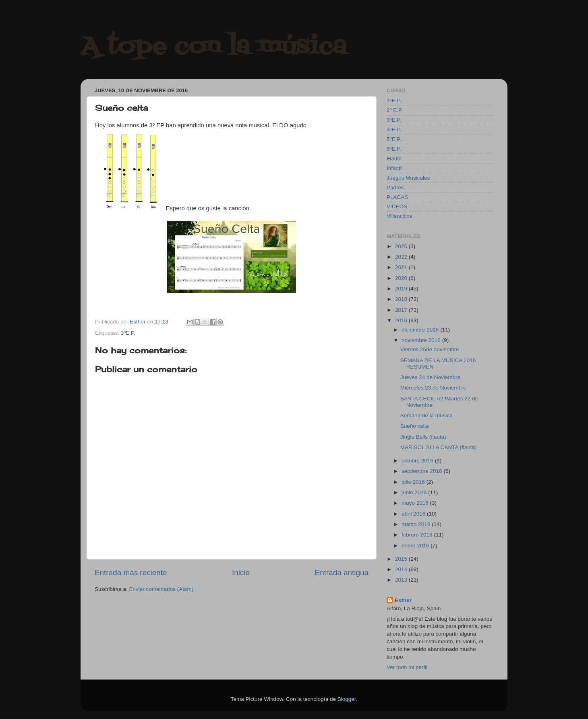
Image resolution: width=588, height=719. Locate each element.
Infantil (395, 168)
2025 (402, 246)
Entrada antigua (342, 573)
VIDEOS (397, 206)
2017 (402, 310)
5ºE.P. (394, 139)
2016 (402, 320)
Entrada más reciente (131, 573)
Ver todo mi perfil (407, 667)
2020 (402, 278)
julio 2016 (414, 482)
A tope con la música (213, 47)
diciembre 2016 (421, 330)
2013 (402, 580)
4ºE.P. (394, 130)
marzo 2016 (417, 524)
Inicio (241, 573)
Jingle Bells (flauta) (423, 437)
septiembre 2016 (422, 471)
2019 (402, 289)
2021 (402, 267)
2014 (402, 569)
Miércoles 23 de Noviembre (433, 388)
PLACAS (397, 197)
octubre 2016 (418, 461)
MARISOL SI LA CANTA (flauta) (439, 447)
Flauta (394, 159)
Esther (403, 600)
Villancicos (400, 216)
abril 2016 (414, 514)
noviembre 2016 (422, 340)
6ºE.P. (394, 149)
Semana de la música (427, 415)
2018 (402, 299)
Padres (395, 188)
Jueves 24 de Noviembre (430, 377)
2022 (402, 257)
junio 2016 (415, 492)
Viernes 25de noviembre (430, 349)
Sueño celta (415, 426)
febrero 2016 (418, 535)
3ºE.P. (128, 333)
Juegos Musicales (408, 178)
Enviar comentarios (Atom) (161, 589)
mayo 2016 (416, 503)
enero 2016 (416, 546)
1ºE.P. (394, 100)
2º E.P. (395, 110)
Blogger (347, 699)
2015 (402, 559)
